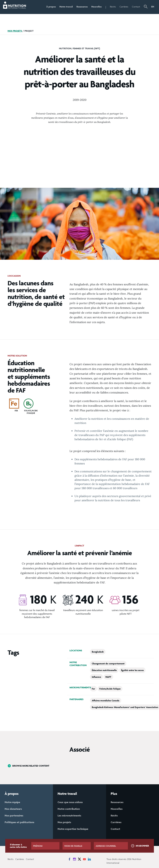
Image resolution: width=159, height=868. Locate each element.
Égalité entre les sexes (132, 670)
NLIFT (108, 677)
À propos (51, 7)
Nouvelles (96, 7)
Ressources (82, 7)
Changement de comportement (108, 664)
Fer (93, 689)
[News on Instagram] (74, 859)
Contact (136, 7)
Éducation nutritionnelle (104, 670)
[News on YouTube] (84, 859)
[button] (146, 7)
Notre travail (66, 7)
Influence (96, 677)
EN (153, 7)
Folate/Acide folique (110, 689)
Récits (113, 7)
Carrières (124, 7)
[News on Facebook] (70, 859)
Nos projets (15, 31)
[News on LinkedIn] (89, 859)
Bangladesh (98, 652)
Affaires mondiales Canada (106, 700)
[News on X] (79, 859)
